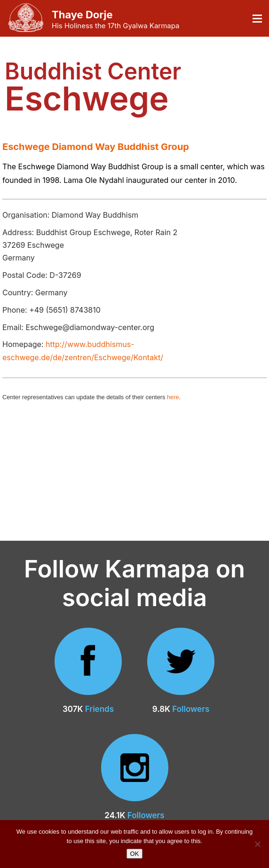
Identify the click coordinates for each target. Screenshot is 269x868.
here (173, 397)
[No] (257, 844)
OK (135, 854)
